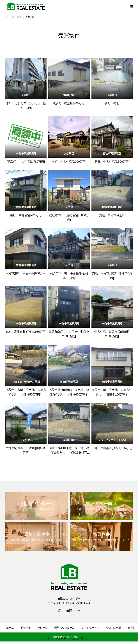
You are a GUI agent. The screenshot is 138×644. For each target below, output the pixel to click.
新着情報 (26, 628)
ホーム (10, 628)
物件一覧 (43, 628)
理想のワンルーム (65, 628)
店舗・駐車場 (113, 628)
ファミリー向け (90, 628)
